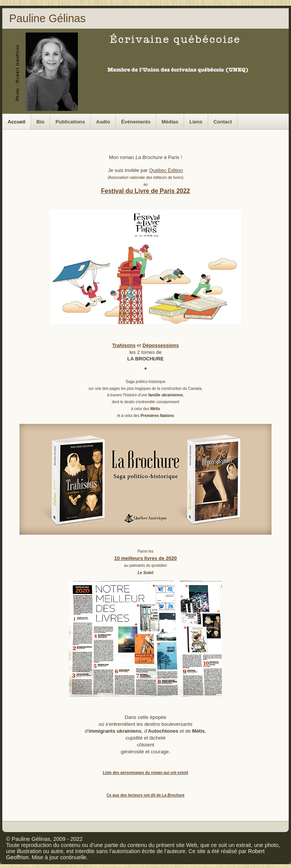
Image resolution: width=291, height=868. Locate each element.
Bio (40, 122)
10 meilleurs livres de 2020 (145, 558)
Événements (136, 122)
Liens (196, 122)
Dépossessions (161, 345)
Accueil (16, 122)
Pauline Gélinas (47, 18)
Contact (223, 122)
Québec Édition (166, 170)
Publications (70, 122)
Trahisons (124, 345)
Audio (103, 122)
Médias (170, 122)
